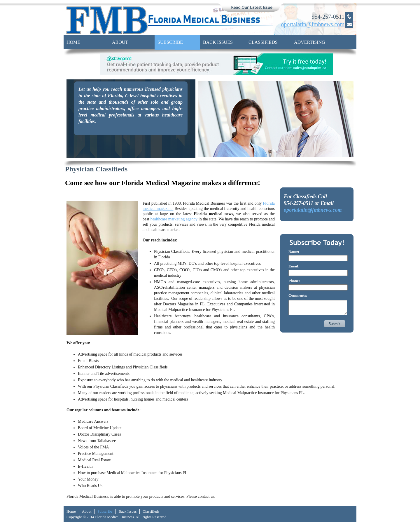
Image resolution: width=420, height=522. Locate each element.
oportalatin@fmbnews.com (313, 210)
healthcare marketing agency (174, 219)
